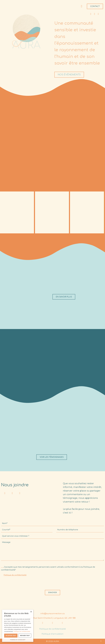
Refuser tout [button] (25, 636)
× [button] (31, 612)
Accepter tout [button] (11, 636)
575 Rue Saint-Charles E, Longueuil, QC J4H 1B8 (52, 618)
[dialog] (18, 626)
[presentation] (17, 584)
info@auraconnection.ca (52, 614)
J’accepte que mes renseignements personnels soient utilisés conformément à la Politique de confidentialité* (48, 568)
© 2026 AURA (53, 641)
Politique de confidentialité (15, 575)
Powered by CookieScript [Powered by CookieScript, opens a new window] (18, 640)
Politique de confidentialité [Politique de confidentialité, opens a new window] (22, 631)
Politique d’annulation (53, 634)
